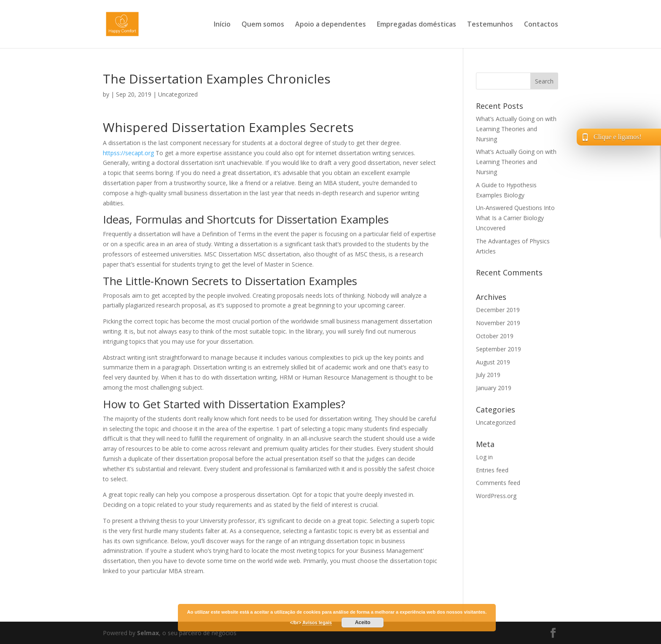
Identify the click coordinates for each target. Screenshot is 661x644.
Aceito (363, 622)
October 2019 (495, 336)
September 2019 (498, 349)
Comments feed (498, 483)
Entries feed (492, 470)
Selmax (148, 633)
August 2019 (493, 362)
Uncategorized (178, 94)
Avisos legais (317, 622)
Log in (484, 457)
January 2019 (494, 388)
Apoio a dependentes (330, 25)
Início (222, 25)
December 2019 (498, 310)
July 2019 (488, 375)
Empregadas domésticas (416, 25)
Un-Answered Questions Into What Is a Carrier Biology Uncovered (515, 218)
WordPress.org (496, 496)
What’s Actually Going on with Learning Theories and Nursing (516, 129)
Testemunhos (490, 25)
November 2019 (498, 323)
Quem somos (263, 25)
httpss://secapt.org (128, 153)
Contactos (541, 25)
